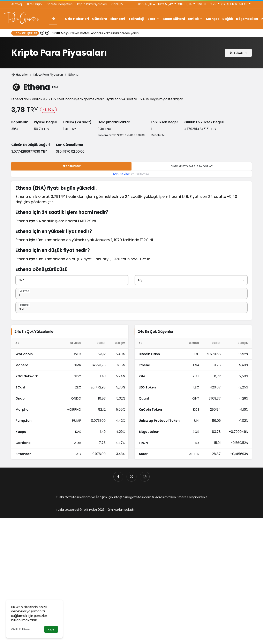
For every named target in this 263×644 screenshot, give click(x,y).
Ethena (144, 365)
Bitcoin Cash (149, 354)
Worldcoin (24, 354)
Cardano (23, 443)
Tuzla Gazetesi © (69, 510)
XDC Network (27, 376)
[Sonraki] (47, 33)
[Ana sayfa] (53, 19)
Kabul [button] (51, 630)
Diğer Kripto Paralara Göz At (192, 166)
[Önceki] (42, 33)
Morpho (22, 410)
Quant (144, 398)
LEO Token (147, 387)
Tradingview (72, 166)
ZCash (21, 387)
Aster (143, 454)
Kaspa (21, 432)
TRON (143, 443)
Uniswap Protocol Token (159, 421)
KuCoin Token (150, 410)
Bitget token (149, 432)
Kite (142, 376)
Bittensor (23, 454)
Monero (22, 365)
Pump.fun (23, 421)
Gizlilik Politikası (21, 629)
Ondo (20, 398)
